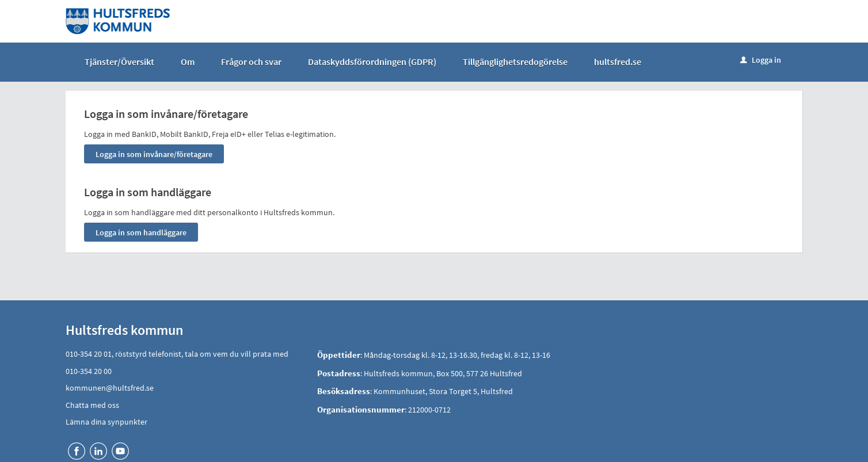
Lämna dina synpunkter (106, 422)
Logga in (761, 60)
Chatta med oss (92, 405)
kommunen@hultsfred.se (110, 388)
